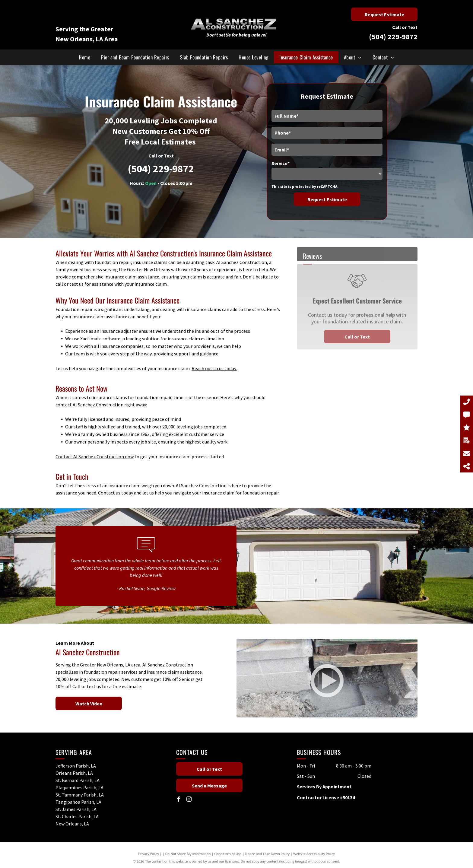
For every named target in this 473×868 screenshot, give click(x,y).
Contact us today (116, 493)
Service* (281, 163)
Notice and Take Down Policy (268, 854)
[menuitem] (84, 57)
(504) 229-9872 (393, 37)
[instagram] (189, 800)
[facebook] (179, 800)
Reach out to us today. (214, 368)
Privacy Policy (149, 854)
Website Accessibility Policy (314, 854)
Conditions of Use (228, 854)
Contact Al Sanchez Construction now (95, 456)
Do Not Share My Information (188, 854)
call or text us (70, 284)
